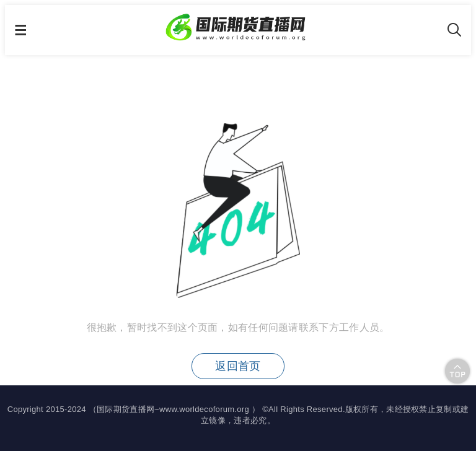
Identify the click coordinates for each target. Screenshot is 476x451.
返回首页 (238, 366)
